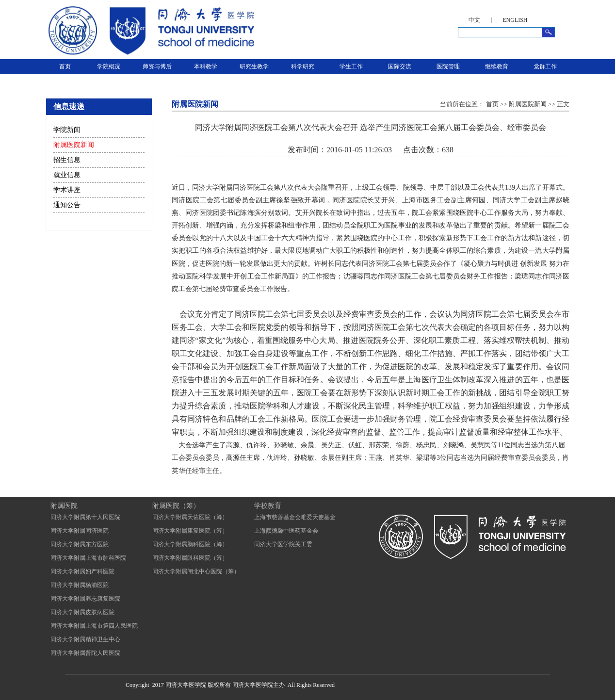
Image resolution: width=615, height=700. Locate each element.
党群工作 (545, 66)
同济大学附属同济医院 (80, 531)
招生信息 (67, 160)
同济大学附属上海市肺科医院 (88, 558)
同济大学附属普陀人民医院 (85, 653)
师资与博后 (157, 66)
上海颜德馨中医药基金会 (286, 531)
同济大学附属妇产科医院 (82, 571)
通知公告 (67, 205)
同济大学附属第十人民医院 (85, 517)
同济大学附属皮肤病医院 (82, 612)
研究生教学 (254, 66)
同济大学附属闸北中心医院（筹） (196, 571)
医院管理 (448, 66)
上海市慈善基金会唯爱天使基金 (295, 517)
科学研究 (303, 66)
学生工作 (351, 66)
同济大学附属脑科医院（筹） (190, 544)
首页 (65, 66)
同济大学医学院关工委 (283, 544)
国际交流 (400, 66)
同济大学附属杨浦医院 (80, 585)
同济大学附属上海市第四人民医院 (94, 626)
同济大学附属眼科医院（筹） (190, 558)
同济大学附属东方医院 (80, 544)
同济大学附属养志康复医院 (85, 599)
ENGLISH (515, 20)
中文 (474, 20)
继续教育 (497, 66)
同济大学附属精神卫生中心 (85, 639)
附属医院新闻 (74, 145)
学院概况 (109, 66)
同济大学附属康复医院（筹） (190, 531)
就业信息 (67, 175)
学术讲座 (67, 190)
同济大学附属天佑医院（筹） (190, 517)
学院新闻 (67, 130)
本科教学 (206, 66)
